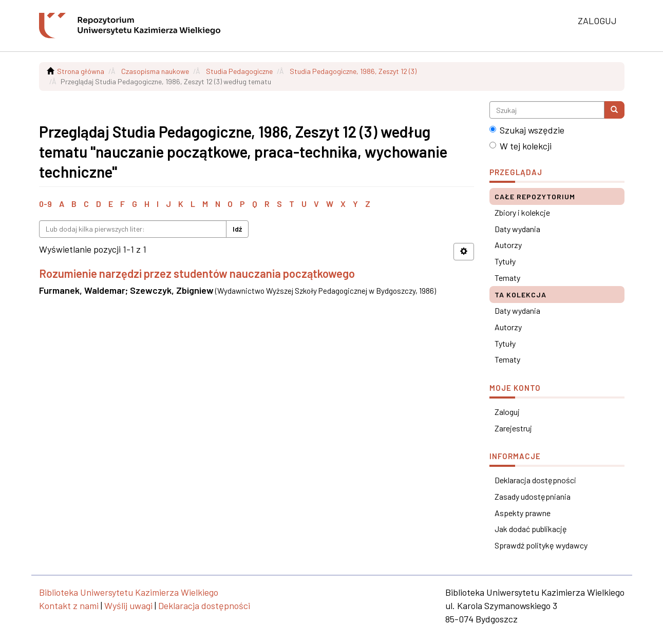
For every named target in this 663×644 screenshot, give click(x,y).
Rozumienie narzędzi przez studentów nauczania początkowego (197, 273)
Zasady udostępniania (533, 496)
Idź (237, 229)
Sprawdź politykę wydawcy (541, 545)
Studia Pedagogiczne (239, 71)
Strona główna (81, 71)
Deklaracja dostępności (535, 480)
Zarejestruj (513, 428)
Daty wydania (517, 229)
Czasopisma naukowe (155, 71)
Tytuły (505, 261)
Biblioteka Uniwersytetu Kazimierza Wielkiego (129, 592)
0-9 (45, 204)
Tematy (507, 278)
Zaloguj (507, 412)
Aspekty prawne (523, 513)
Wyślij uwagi (128, 605)
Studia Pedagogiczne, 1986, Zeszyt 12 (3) (353, 71)
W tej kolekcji (520, 146)
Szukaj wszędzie (527, 130)
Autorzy (508, 245)
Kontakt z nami (69, 605)
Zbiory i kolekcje (522, 212)
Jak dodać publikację (531, 529)
